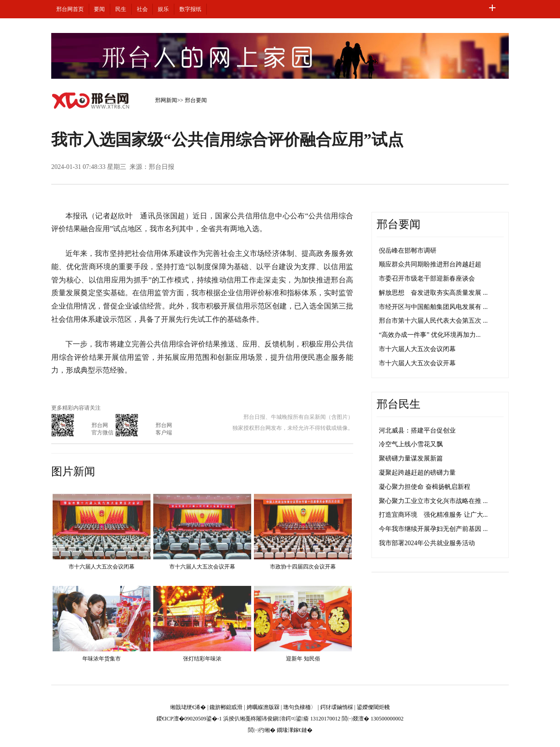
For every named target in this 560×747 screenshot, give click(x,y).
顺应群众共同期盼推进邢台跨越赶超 (430, 264)
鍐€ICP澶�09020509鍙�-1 (189, 719)
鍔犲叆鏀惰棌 (337, 707)
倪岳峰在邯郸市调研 (408, 251)
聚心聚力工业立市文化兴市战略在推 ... (433, 501)
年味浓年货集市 (102, 659)
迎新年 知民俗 (303, 659)
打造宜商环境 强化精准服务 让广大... (433, 515)
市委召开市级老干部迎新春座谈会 (427, 279)
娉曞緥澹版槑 (263, 707)
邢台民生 (398, 404)
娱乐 (163, 9)
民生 (121, 9)
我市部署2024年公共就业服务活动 (427, 543)
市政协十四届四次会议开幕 (303, 567)
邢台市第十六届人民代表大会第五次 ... (433, 321)
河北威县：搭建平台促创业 (417, 430)
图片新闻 (73, 471)
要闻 (99, 9)
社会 (142, 9)
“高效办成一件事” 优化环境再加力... (430, 335)
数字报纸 (190, 9)
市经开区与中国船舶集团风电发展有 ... (433, 307)
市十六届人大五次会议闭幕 (102, 567)
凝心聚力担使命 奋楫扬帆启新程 (425, 487)
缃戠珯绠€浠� (188, 707)
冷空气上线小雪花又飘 (411, 444)
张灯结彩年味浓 (202, 659)
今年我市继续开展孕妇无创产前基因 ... (433, 529)
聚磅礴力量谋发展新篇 (411, 458)
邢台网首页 (70, 9)
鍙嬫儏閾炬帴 (373, 707)
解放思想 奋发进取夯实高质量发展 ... (433, 293)
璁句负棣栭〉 (300, 707)
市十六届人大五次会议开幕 (202, 567)
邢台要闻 (196, 100)
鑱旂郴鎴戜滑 (226, 707)
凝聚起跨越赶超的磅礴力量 (417, 473)
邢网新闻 (166, 100)
